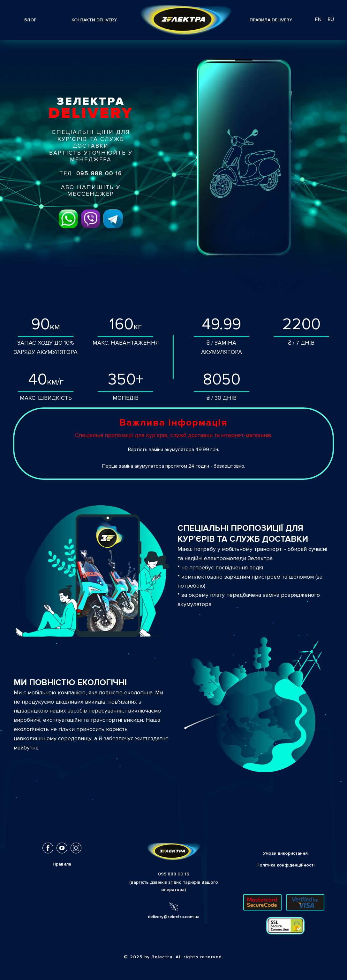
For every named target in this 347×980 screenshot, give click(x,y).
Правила (271, 20)
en (318, 19)
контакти (94, 20)
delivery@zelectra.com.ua (174, 917)
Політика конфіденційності (285, 865)
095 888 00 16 (174, 874)
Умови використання (285, 853)
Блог (30, 20)
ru (331, 19)
